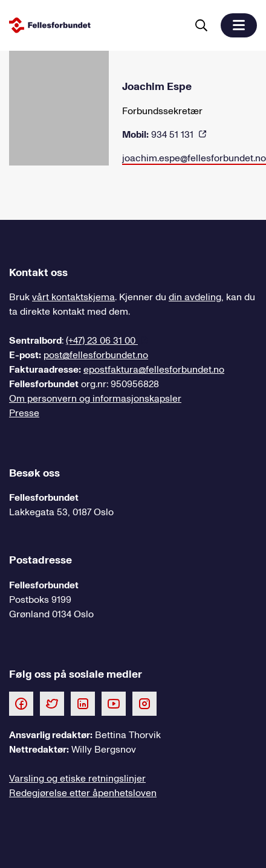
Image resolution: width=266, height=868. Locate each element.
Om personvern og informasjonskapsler (95, 399)
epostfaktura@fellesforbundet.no (154, 370)
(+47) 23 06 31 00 (102, 341)
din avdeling (195, 297)
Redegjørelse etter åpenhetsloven (83, 793)
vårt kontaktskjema (73, 297)
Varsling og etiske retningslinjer (77, 779)
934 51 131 (159, 135)
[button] (239, 25)
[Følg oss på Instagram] (144, 703)
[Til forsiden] (96, 25)
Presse (24, 413)
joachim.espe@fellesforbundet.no (194, 158)
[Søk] (201, 25)
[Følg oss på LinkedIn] (83, 703)
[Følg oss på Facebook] (21, 703)
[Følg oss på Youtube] (114, 703)
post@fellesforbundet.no (96, 355)
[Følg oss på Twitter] (52, 703)
